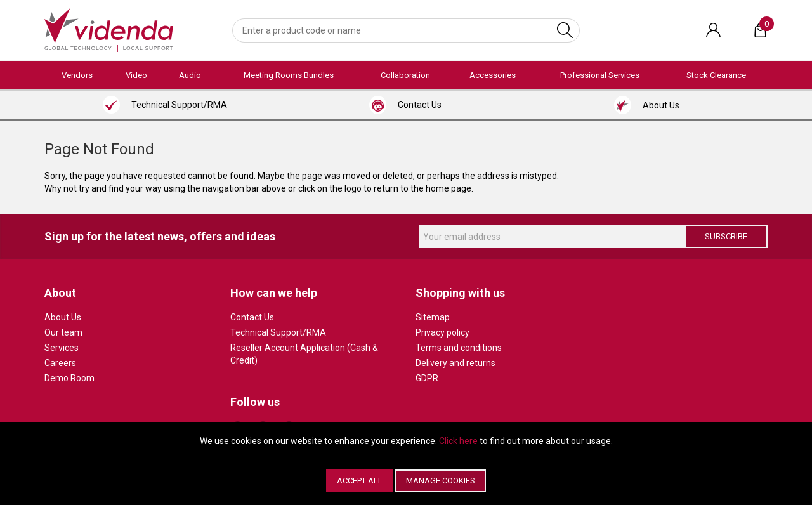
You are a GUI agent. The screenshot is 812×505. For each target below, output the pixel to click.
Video (136, 75)
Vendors (77, 75)
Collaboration (405, 75)
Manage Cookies (441, 481)
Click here (458, 441)
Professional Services (600, 75)
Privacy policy (442, 332)
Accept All (360, 481)
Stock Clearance (716, 75)
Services (62, 348)
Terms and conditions (459, 348)
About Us (63, 317)
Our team (63, 332)
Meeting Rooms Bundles (289, 75)
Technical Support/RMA (278, 332)
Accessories (493, 75)
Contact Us (252, 317)
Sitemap (433, 317)
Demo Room (69, 378)
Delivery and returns (455, 363)
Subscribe (726, 236)
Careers (60, 363)
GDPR (427, 378)
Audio (190, 75)
